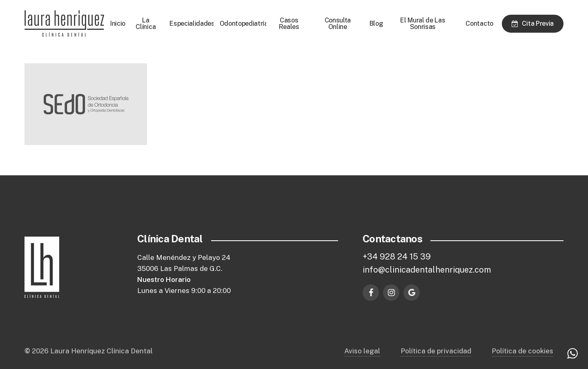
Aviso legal (362, 358)
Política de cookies (522, 358)
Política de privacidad (436, 358)
